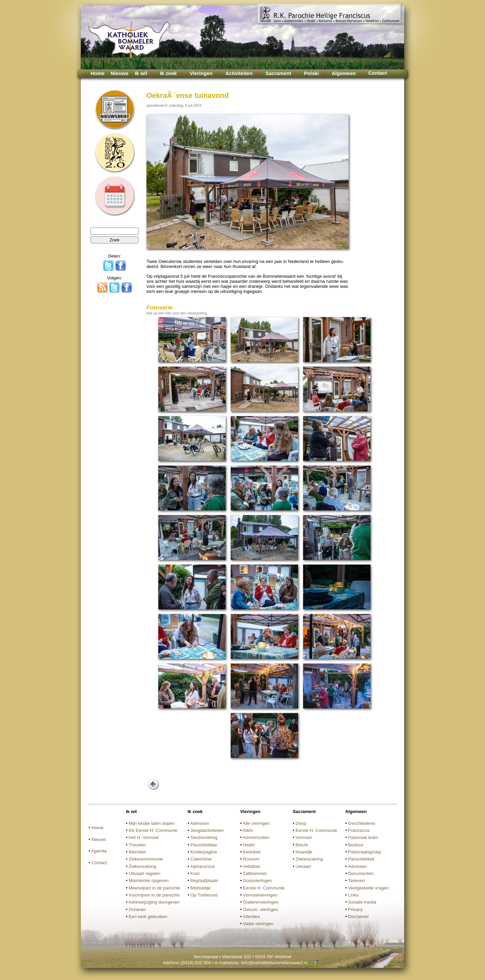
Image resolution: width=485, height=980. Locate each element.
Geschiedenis (362, 823)
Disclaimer (358, 917)
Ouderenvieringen (261, 902)
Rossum (251, 859)
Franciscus (359, 830)
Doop (301, 823)
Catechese (201, 859)
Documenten (361, 873)
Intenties (251, 917)
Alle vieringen (256, 823)
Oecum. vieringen (260, 909)
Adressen (200, 823)
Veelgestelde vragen (368, 888)
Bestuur (356, 845)
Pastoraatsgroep (364, 852)
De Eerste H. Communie (153, 830)
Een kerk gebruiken (148, 917)
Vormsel (303, 837)
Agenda (99, 851)
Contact (378, 73)
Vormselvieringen (260, 895)
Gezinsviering (204, 837)
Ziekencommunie (146, 859)
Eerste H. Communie (264, 888)
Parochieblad (203, 845)
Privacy (355, 909)
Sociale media (362, 902)
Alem (248, 830)
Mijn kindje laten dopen (152, 823)
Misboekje (200, 888)
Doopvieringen (257, 881)
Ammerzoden (256, 837)
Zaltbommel (255, 873)
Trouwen (137, 845)
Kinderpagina (204, 852)
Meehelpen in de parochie (154, 888)
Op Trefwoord (204, 895)
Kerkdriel (252, 852)
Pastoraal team (363, 837)
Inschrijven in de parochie (154, 895)
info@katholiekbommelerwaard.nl (274, 963)
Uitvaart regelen (144, 873)
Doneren (137, 909)
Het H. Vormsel (144, 837)
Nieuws (120, 73)
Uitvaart (303, 866)
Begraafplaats (204, 881)
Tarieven (356, 881)
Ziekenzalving (142, 866)
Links (353, 895)
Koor (195, 873)
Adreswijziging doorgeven (154, 902)
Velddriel (251, 866)
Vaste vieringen (258, 924)
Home (98, 73)
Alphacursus (203, 866)
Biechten (137, 852)
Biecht (302, 845)
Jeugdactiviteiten (207, 830)
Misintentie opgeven (149, 881)
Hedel (249, 845)
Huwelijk (304, 852)
